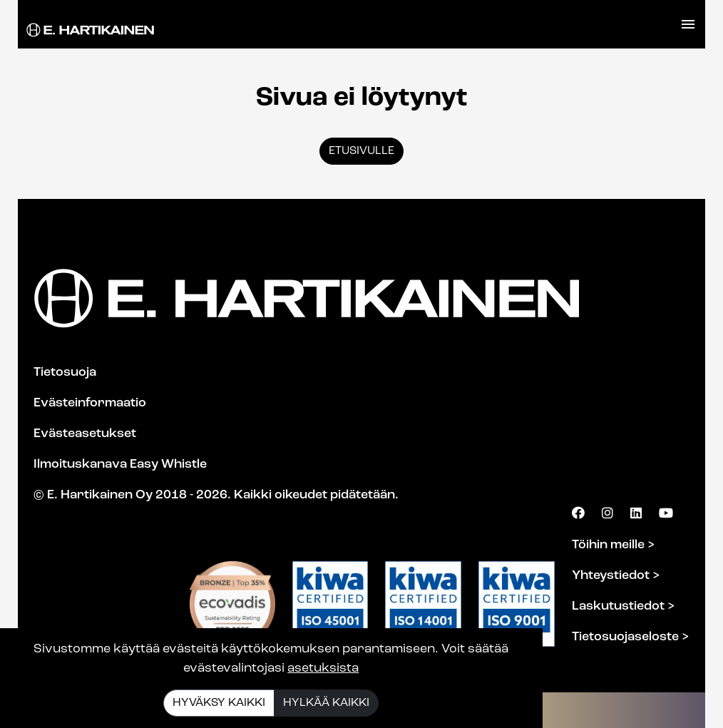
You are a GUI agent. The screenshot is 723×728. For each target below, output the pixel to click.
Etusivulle (361, 151)
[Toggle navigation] (688, 24)
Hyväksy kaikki (219, 703)
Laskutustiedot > (624, 606)
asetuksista (323, 668)
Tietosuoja (65, 373)
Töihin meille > (614, 545)
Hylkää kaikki (326, 703)
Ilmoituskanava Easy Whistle (120, 465)
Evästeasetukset (85, 434)
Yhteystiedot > (616, 576)
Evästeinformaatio (90, 403)
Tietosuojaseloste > (631, 637)
